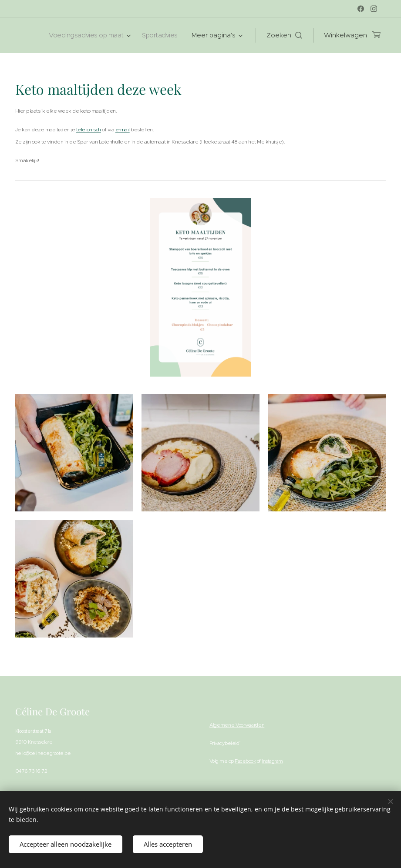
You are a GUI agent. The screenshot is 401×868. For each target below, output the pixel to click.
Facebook (245, 761)
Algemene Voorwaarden (237, 725)
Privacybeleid (224, 743)
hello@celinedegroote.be (43, 753)
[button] (284, 35)
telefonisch (89, 129)
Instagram (272, 761)
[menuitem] (86, 35)
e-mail (123, 129)
